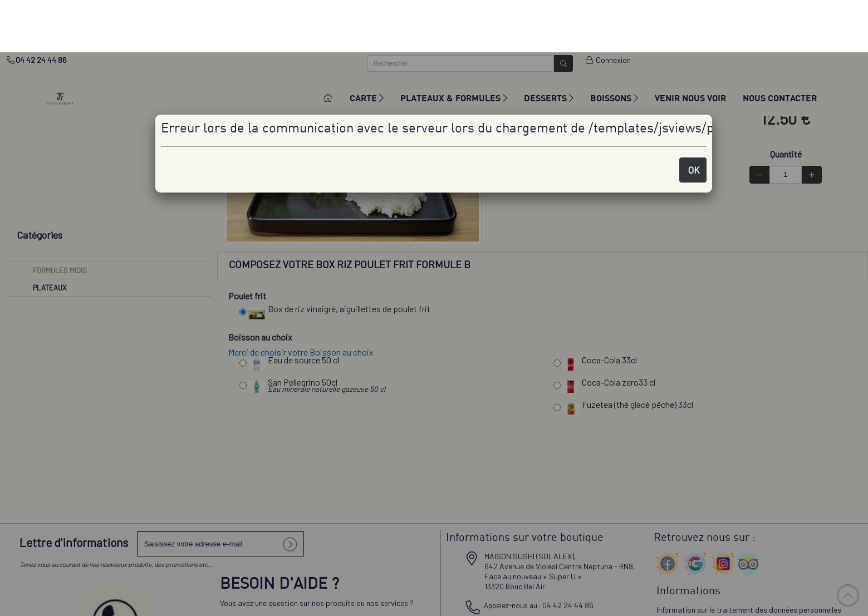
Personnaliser (648, 605)
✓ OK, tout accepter (571, 604)
